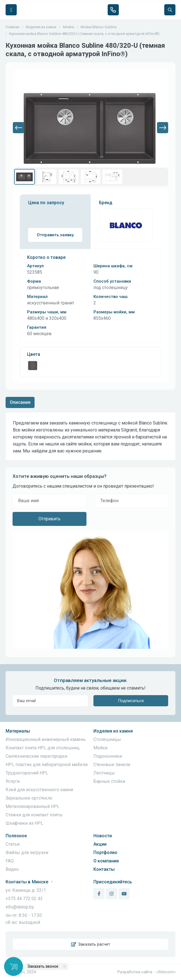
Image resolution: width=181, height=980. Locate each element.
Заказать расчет (91, 944)
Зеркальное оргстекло (29, 798)
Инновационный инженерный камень (46, 739)
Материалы (18, 731)
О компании (106, 861)
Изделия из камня (113, 731)
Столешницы (107, 739)
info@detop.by (20, 907)
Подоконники (108, 756)
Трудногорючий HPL (27, 773)
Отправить (50, 519)
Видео (12, 869)
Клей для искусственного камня (39, 790)
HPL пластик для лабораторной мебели (47, 765)
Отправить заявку (55, 235)
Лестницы (104, 773)
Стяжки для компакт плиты (34, 815)
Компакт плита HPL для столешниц (43, 748)
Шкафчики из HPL (24, 823)
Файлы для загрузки (27, 853)
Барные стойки (109, 781)
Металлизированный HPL (32, 806)
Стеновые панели (112, 765)
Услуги (13, 781)
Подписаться (131, 701)
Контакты (104, 869)
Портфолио (105, 853)
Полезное (16, 836)
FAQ (10, 861)
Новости (103, 836)
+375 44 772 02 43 (24, 899)
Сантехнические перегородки (36, 756)
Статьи (13, 844)
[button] (18, 128)
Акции (100, 844)
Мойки (100, 748)
